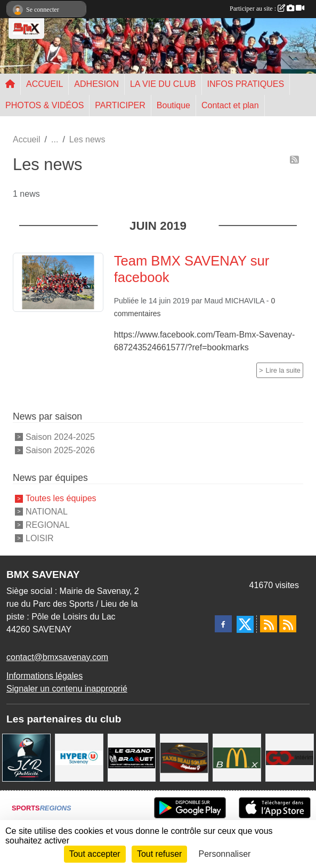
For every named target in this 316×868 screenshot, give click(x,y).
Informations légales (44, 676)
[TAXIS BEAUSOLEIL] (184, 757)
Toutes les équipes (61, 498)
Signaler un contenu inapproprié (67, 689)
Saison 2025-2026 (60, 450)
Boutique (173, 105)
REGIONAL (48, 525)
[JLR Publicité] (26, 757)
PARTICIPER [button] (120, 105)
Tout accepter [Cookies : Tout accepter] (95, 854)
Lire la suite (283, 370)
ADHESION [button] (96, 84)
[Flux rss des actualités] (269, 624)
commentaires (137, 314)
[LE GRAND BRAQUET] (132, 757)
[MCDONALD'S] (237, 757)
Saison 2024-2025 (60, 437)
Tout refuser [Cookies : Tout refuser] (159, 854)
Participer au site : (267, 9)
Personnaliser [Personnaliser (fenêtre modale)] (225, 854)
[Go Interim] (290, 757)
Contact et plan (230, 105)
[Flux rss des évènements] (288, 624)
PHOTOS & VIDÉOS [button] (44, 105)
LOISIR (39, 538)
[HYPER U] (79, 757)
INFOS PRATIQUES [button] (246, 84)
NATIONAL (47, 512)
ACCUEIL (44, 84)
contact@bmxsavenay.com (57, 657)
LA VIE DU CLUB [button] (163, 84)
